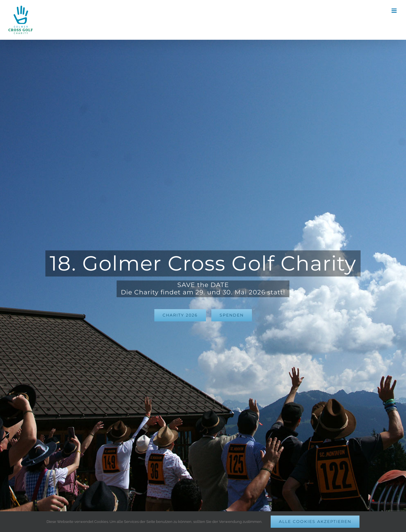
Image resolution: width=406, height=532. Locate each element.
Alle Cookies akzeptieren (315, 521)
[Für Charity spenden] (232, 315)
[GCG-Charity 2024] (180, 315)
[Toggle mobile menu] (395, 11)
